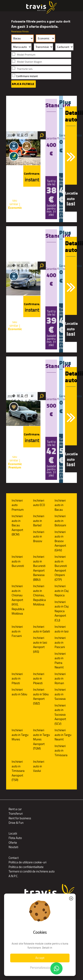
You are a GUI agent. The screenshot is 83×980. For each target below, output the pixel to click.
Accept (40, 958)
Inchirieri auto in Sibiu (19, 692)
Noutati (13, 847)
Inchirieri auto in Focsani (17, 631)
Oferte (13, 843)
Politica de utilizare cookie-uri (27, 862)
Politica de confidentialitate (26, 867)
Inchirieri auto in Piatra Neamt (60, 661)
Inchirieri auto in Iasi (62, 629)
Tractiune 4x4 (25, 69)
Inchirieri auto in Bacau (60, 505)
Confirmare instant (27, 76)
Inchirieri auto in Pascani (60, 642)
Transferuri (16, 814)
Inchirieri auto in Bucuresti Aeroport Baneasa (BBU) (39, 568)
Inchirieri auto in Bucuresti (18, 561)
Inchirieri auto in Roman (60, 678)
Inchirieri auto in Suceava (60, 694)
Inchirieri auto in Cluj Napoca (62, 591)
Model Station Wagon (29, 62)
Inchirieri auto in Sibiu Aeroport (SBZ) (41, 696)
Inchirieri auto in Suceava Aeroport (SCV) (60, 715)
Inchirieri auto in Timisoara (61, 751)
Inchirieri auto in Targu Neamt (63, 735)
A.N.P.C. (13, 876)
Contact (14, 858)
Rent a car (15, 809)
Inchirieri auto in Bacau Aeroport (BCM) (17, 525)
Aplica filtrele (23, 84)
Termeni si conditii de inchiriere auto (32, 871)
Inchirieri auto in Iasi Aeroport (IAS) (40, 645)
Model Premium (26, 55)
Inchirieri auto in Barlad (39, 521)
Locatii (13, 833)
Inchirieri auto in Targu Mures (20, 735)
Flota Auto (15, 838)
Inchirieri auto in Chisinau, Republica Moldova (39, 595)
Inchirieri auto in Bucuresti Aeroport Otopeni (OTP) (61, 568)
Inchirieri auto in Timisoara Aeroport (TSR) (18, 771)
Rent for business (20, 818)
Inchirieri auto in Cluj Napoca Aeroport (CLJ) (62, 611)
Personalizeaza (40, 968)
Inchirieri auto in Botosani (60, 521)
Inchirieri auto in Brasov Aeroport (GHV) (60, 541)
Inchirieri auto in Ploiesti (39, 678)
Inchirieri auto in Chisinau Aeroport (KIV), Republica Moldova (18, 600)
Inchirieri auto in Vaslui (39, 766)
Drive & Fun (16, 823)
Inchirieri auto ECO (39, 503)
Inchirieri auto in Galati (41, 629)
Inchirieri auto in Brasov (39, 536)
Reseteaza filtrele (20, 31)
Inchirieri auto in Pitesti (17, 678)
